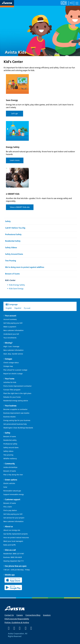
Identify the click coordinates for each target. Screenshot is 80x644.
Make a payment (10, 327)
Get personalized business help (15, 424)
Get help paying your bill (13, 323)
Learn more (15, 160)
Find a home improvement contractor (17, 386)
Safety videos (8, 451)
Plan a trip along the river (13, 475)
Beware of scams (10, 437)
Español (18, 308)
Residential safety (10, 440)
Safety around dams (11, 448)
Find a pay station (10, 510)
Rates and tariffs (9, 545)
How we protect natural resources (16, 538)
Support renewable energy (14, 494)
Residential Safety (13, 241)
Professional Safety (13, 234)
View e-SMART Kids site (20, 207)
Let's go (15, 114)
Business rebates (9, 417)
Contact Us (9, 615)
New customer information (13, 330)
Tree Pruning (11, 261)
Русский (27, 308)
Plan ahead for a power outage (15, 370)
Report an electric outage (13, 374)
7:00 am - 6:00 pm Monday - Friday (17, 570)
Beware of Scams (12, 274)
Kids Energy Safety (17, 285)
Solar (5, 487)
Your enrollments (10, 338)
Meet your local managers (13, 541)
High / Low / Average (11, 347)
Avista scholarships (10, 467)
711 (22, 561)
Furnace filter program (12, 390)
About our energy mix (12, 530)
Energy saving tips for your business (17, 420)
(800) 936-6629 (16, 557)
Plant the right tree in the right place (17, 393)
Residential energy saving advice (16, 401)
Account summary (10, 319)
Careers (20, 615)
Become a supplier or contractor (15, 409)
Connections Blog (33, 615)
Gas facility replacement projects (15, 534)
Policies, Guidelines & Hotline (17, 623)
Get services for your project (14, 518)
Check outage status (11, 363)
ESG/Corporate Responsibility (17, 619)
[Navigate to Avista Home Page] (7, 5)
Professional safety (10, 444)
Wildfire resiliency (10, 459)
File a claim (8, 507)
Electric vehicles (9, 483)
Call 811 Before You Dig (15, 228)
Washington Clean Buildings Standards (18, 428)
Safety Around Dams (14, 254)
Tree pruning (8, 455)
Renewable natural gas (12, 491)
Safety (8, 221)
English (9, 308)
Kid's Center (10, 280)
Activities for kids (10, 382)
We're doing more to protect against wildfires (25, 267)
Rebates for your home (12, 397)
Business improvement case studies (16, 413)
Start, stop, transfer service (13, 354)
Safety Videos (11, 248)
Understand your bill (11, 334)
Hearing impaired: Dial (15, 561)
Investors (47, 615)
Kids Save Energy (16, 289)
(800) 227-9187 (18, 554)
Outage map (8, 366)
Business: (14, 557)
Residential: (15, 554)
